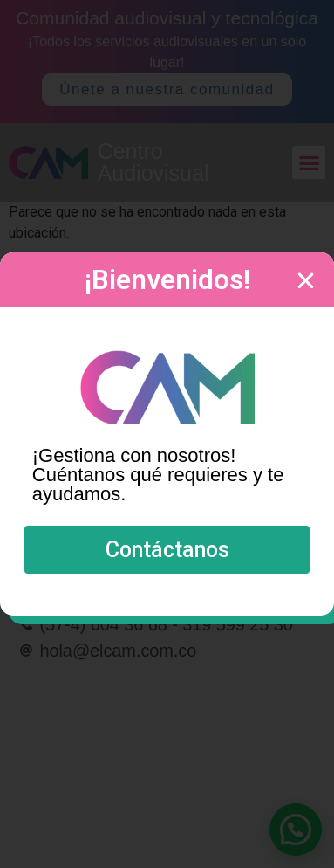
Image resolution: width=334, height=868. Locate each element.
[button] (167, 550)
